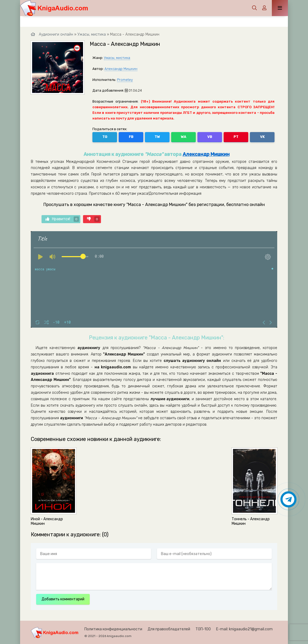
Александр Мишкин (121, 69)
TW (157, 137)
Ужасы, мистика (117, 58)
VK (262, 137)
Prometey (125, 80)
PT (236, 137)
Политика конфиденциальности (113, 629)
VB (210, 137)
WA (183, 137)
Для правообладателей (169, 629)
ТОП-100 (203, 629)
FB (131, 137)
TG (105, 137)
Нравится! (62, 219)
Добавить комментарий (63, 599)
